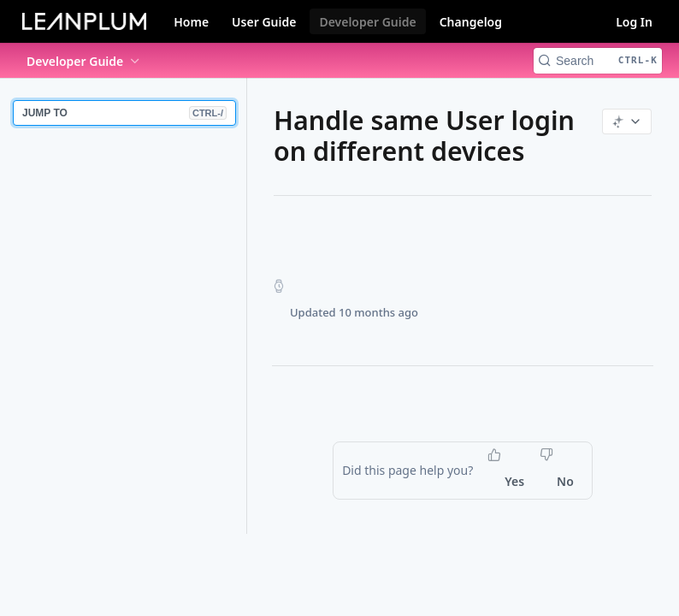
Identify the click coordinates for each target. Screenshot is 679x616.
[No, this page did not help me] (558, 482)
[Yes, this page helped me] (508, 482)
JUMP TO (124, 113)
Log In (634, 22)
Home (191, 22)
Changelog (471, 22)
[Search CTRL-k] (598, 61)
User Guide (264, 22)
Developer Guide (367, 22)
